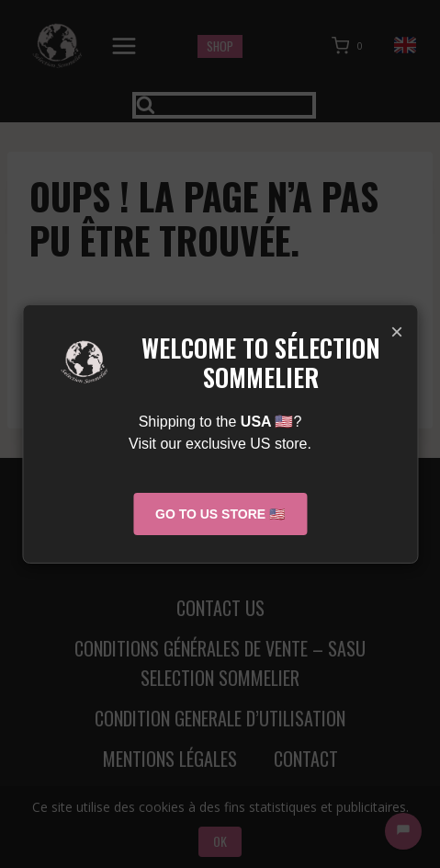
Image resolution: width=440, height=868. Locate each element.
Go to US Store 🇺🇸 (220, 514)
